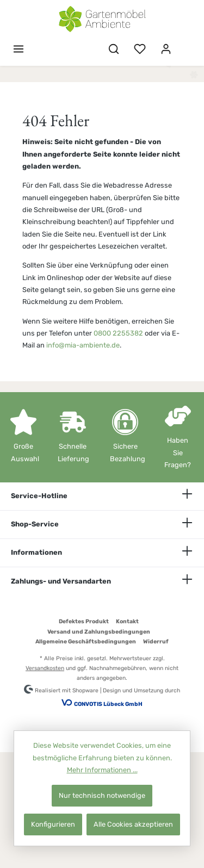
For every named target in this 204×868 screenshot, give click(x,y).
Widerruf (156, 641)
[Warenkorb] (186, 44)
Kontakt (127, 621)
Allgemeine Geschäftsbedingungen (86, 641)
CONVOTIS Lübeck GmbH (108, 704)
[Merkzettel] (140, 49)
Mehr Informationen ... (102, 770)
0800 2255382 (118, 333)
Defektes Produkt (84, 621)
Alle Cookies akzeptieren (133, 824)
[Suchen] (114, 49)
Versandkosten (45, 668)
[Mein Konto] (166, 49)
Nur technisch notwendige (102, 795)
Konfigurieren (53, 824)
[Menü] (18, 49)
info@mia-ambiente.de (83, 345)
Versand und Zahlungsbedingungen (99, 632)
